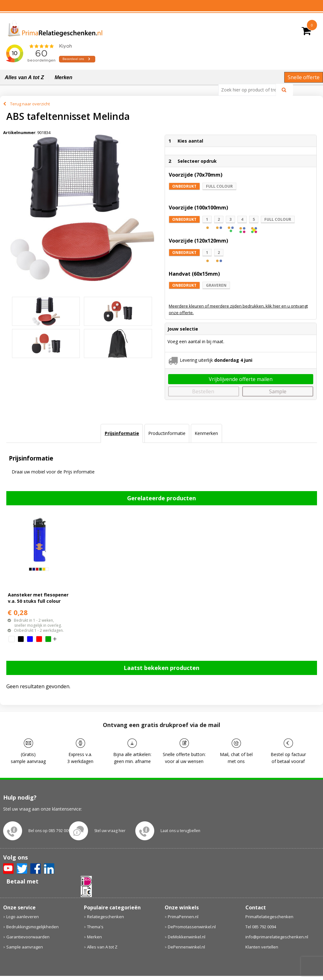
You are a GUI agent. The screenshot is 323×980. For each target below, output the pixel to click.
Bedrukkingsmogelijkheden (32, 927)
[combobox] (250, 90)
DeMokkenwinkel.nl (187, 937)
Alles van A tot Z (24, 77)
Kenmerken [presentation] (206, 433)
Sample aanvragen (25, 947)
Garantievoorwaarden (28, 937)
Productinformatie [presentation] (167, 433)
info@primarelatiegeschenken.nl (277, 937)
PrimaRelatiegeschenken (269, 917)
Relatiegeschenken (106, 917)
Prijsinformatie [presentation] (122, 433)
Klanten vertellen (262, 947)
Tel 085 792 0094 (261, 927)
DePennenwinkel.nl (186, 947)
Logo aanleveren (23, 917)
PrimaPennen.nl (183, 917)
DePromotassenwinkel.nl (192, 927)
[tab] (122, 433)
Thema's (95, 927)
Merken (63, 77)
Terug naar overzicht (30, 104)
